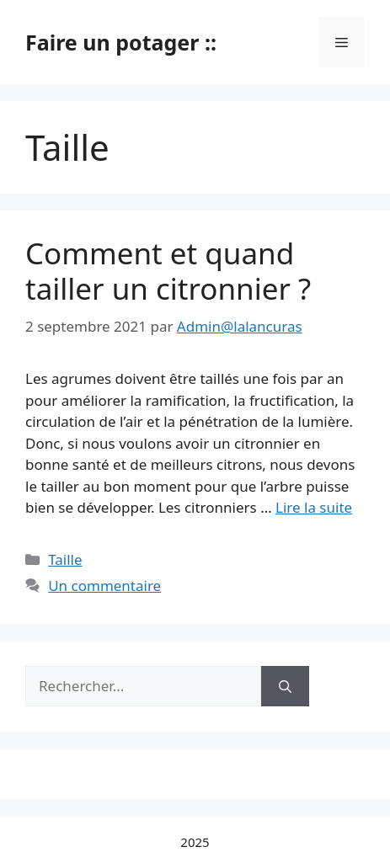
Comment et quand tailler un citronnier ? (168, 271)
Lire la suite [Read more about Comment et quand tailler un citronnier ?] (314, 507)
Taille (65, 559)
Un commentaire (104, 586)
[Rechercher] (285, 686)
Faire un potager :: (121, 42)
